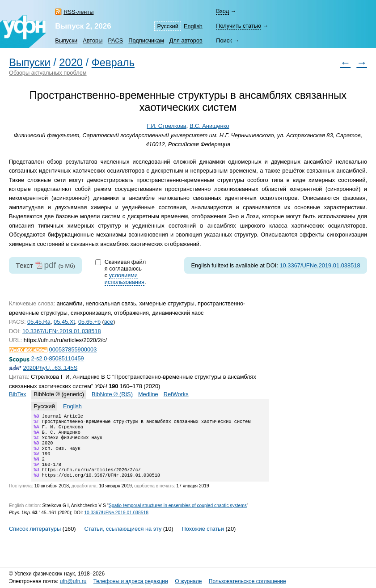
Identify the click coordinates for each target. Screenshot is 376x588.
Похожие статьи (203, 539)
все (109, 322)
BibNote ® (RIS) (112, 394)
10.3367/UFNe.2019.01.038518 (320, 265)
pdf (50, 265)
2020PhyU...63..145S (51, 368)
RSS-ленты (78, 12)
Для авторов (186, 40)
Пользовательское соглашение (247, 581)
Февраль (113, 63)
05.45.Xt (64, 322)
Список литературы (35, 539)
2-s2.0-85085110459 (58, 358)
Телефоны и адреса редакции (131, 581)
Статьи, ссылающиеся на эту (123, 539)
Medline (148, 394)
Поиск (224, 40)
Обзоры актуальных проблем (48, 73)
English (193, 26)
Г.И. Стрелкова (167, 126)
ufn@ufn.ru (73, 581)
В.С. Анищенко (209, 126)
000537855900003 (73, 349)
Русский (167, 26)
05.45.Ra (39, 322)
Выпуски (66, 40)
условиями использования (125, 279)
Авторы (93, 40)
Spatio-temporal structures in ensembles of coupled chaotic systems (178, 516)
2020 (71, 63)
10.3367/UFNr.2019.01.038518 (62, 331)
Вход (222, 11)
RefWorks (176, 394)
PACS (115, 40)
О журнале (188, 581)
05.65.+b (89, 322)
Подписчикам (146, 40)
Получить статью (239, 26)
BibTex (17, 394)
